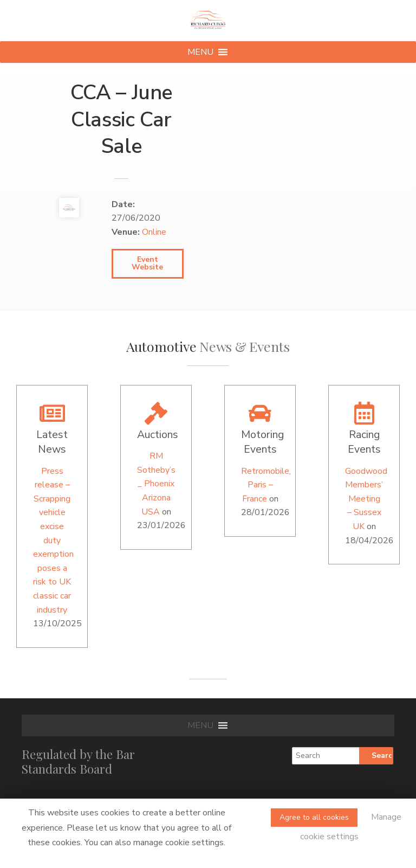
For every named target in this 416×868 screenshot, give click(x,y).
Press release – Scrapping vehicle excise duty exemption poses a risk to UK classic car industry (53, 541)
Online (154, 232)
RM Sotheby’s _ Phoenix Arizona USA (156, 484)
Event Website (147, 263)
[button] (200, 52)
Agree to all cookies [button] (314, 817)
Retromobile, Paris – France (266, 485)
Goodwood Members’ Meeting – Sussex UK (366, 499)
